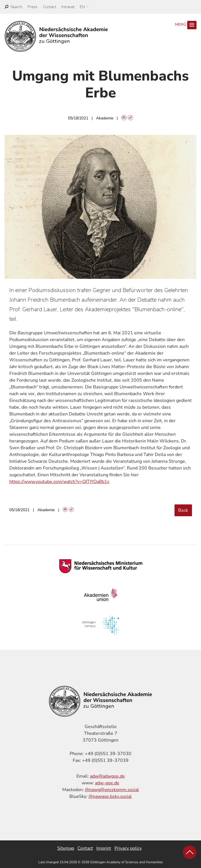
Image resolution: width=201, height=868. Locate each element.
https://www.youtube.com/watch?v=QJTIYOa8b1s (59, 482)
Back (183, 510)
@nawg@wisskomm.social (112, 790)
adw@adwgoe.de (107, 776)
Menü (186, 25)
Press (33, 7)
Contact (49, 7)
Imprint (104, 848)
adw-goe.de (107, 783)
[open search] (13, 7)
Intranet (68, 7)
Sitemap (66, 848)
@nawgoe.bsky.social (110, 796)
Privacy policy (128, 848)
